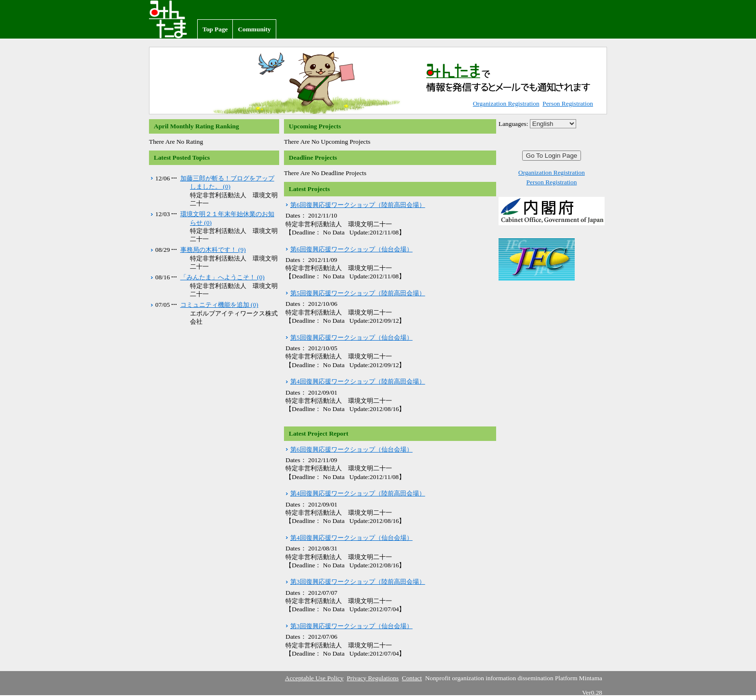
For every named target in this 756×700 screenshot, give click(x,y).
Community (254, 29)
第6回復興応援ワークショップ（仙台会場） (351, 249)
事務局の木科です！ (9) (213, 250)
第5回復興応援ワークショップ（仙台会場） (351, 337)
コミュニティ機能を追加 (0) (219, 305)
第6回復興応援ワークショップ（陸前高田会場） (358, 205)
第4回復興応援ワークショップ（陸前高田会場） (358, 381)
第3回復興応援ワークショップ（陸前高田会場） (358, 582)
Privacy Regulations (373, 678)
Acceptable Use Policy (314, 678)
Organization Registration (506, 103)
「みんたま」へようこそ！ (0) (223, 277)
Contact (412, 678)
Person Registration (568, 103)
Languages (513, 124)
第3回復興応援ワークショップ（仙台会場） (351, 626)
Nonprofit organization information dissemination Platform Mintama (173, 19)
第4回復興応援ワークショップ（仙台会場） (351, 538)
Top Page (215, 29)
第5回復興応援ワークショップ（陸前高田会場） (358, 293)
